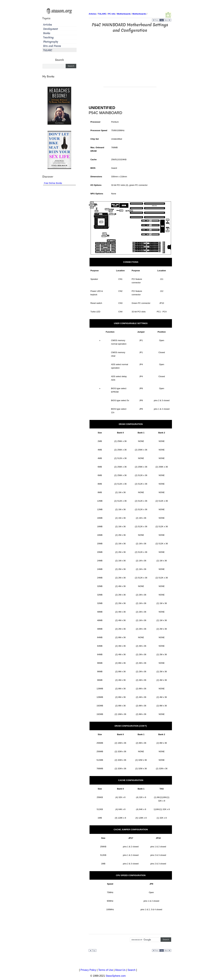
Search (131, 970)
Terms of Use (106, 970)
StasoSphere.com (116, 976)
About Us (120, 970)
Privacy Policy (88, 970)
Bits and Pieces (52, 46)
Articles (48, 25)
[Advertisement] (130, 65)
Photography (51, 42)
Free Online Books (53, 183)
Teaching (48, 38)
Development (51, 29)
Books (47, 33)
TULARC (48, 50)
